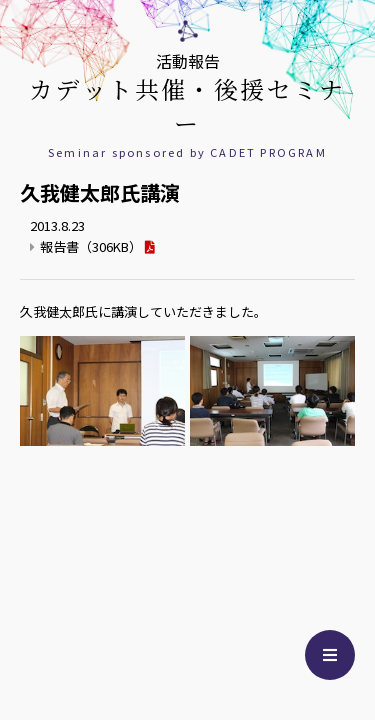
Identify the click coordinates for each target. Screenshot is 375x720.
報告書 (91, 246)
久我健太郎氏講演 (100, 192)
